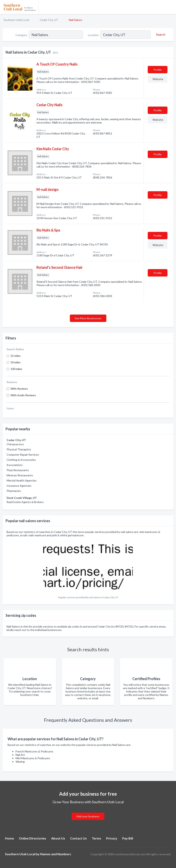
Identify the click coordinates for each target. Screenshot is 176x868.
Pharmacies (14, 491)
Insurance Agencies (19, 486)
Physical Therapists (19, 449)
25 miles (16, 356)
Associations (15, 465)
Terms (96, 838)
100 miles (16, 369)
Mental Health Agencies (22, 480)
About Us (58, 838)
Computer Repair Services (23, 455)
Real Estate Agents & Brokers (25, 502)
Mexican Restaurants (20, 475)
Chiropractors (15, 444)
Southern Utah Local (16, 20)
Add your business (88, 816)
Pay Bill (128, 838)
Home (9, 838)
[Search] (160, 34)
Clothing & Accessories (21, 460)
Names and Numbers (56, 854)
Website (158, 79)
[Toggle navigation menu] (171, 7)
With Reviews (19, 389)
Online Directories (33, 838)
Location (93, 35)
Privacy (112, 838)
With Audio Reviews (23, 395)
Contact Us (78, 838)
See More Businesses (88, 318)
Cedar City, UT (49, 20)
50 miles (16, 362)
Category (21, 35)
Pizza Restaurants (18, 470)
